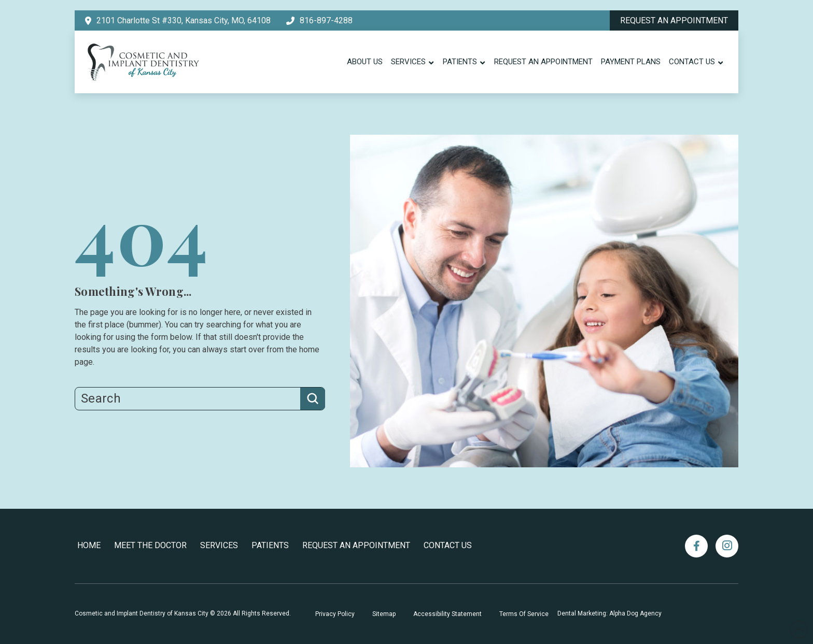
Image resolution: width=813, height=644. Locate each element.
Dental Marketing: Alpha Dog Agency (609, 613)
